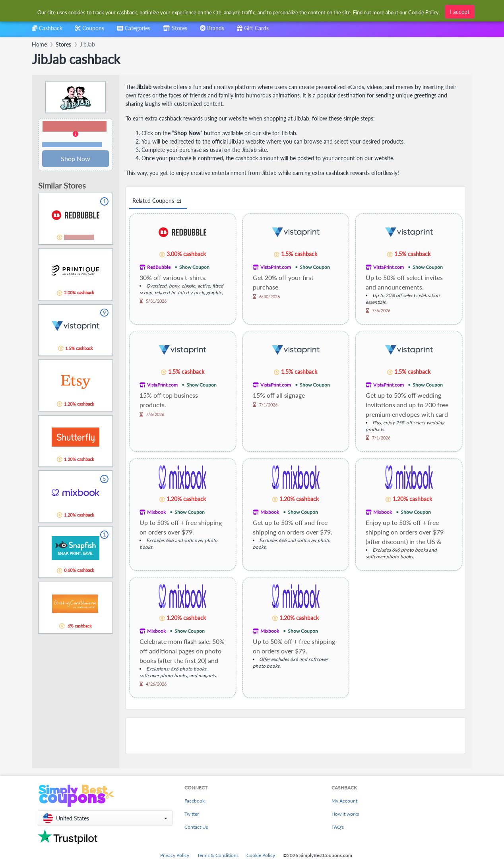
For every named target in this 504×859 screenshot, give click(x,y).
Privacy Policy (175, 855)
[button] (76, 134)
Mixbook (156, 512)
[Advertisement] (296, 736)
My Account (344, 801)
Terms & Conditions (218, 855)
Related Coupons (158, 201)
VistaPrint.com (276, 267)
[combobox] (239, 11)
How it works (345, 814)
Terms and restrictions (72, 145)
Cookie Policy (261, 855)
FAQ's (338, 827)
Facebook (195, 801)
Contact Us (196, 827)
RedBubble (159, 267)
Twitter (192, 814)
